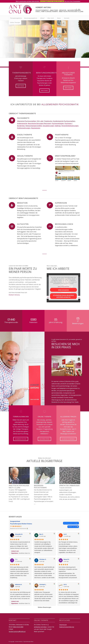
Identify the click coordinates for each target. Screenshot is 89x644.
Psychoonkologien (58, 123)
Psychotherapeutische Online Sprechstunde (52, 1)
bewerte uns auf (72, 527)
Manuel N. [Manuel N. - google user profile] (66, 559)
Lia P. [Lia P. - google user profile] (65, 534)
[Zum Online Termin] (44, 439)
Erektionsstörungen (24, 128)
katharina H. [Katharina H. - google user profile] (19, 585)
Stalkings (58, 126)
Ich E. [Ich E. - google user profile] (65, 585)
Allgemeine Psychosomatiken (27, 121)
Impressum (63, 625)
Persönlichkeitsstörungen (70, 126)
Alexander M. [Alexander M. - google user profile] (19, 534)
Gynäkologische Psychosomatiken (64, 121)
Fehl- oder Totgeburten (45, 121)
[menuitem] (16, 18)
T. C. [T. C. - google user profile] (16, 559)
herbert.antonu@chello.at (17, 632)
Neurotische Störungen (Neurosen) (39, 123)
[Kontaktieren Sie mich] (21, 439)
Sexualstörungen (48, 126)
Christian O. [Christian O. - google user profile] (43, 559)
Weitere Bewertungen (44, 607)
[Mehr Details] (21, 86)
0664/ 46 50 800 (18, 627)
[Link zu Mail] (79, 9)
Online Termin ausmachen (32, 52)
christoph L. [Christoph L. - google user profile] (43, 585)
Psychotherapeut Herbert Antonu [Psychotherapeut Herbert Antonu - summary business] (21, 524)
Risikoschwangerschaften (34, 126)
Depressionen (36, 128)
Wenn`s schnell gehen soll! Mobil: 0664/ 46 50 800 (27, 1)
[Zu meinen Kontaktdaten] (68, 439)
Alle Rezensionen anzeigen (71, 523)
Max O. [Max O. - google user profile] (41, 534)
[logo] (21, 9)
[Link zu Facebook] (76, 9)
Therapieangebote (15, 52)
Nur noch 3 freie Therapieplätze (73, 1)
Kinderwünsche (22, 123)
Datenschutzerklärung (67, 627)
